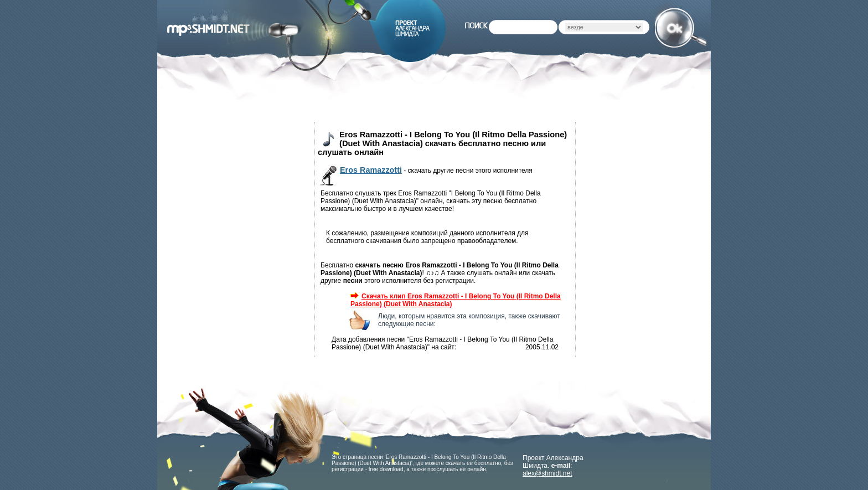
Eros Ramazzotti (371, 170)
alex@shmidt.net (547, 473)
